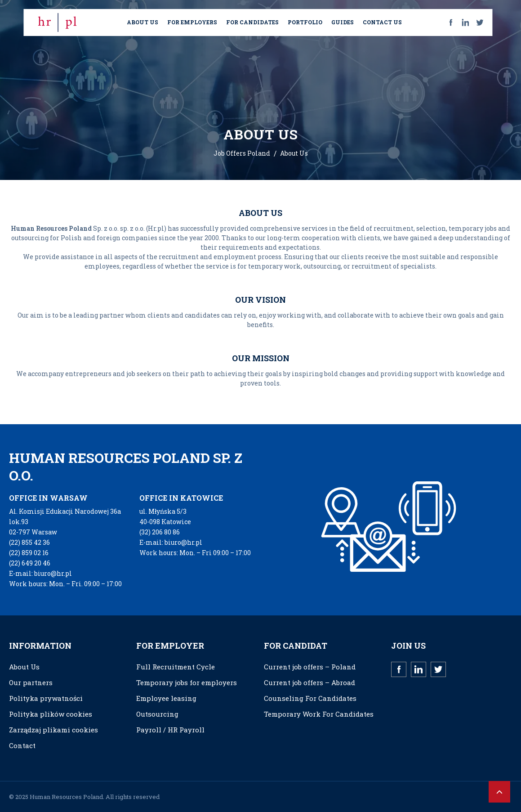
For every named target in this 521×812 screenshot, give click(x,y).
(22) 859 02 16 (29, 553)
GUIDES (343, 22)
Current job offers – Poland (310, 667)
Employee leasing (166, 698)
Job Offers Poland (242, 153)
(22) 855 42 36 (29, 542)
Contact (22, 745)
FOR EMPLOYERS (192, 22)
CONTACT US (382, 22)
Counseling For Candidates (310, 698)
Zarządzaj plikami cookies (53, 730)
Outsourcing (157, 714)
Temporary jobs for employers (187, 682)
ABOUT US (142, 22)
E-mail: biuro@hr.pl (40, 573)
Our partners (31, 682)
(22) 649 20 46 (30, 563)
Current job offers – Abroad (309, 682)
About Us (24, 667)
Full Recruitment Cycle (176, 667)
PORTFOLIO (305, 22)
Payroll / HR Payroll (170, 730)
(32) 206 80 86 (160, 532)
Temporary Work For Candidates (319, 714)
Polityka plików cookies (51, 714)
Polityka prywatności (46, 698)
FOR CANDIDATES (252, 22)
